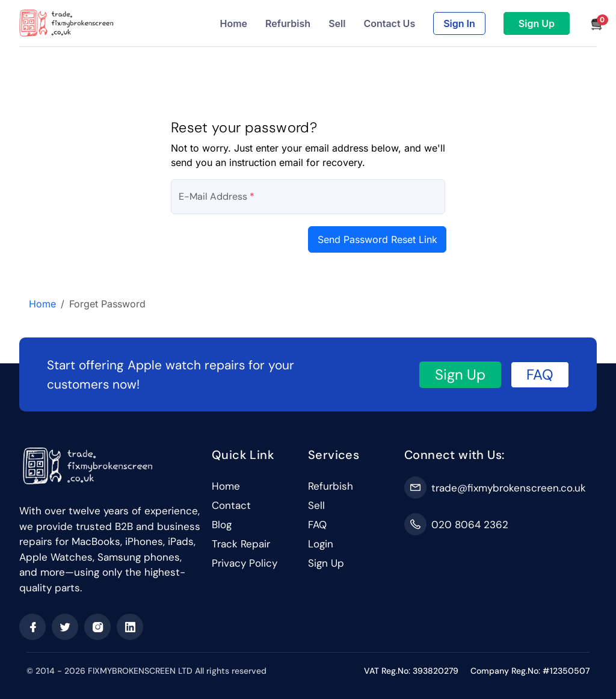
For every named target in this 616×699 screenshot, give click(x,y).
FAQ (540, 374)
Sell (337, 23)
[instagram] (97, 627)
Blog (222, 525)
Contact (231, 505)
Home (234, 23)
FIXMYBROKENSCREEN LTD (140, 671)
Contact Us (389, 23)
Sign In (459, 23)
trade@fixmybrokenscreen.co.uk (509, 488)
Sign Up (537, 23)
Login (321, 544)
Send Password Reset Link (377, 239)
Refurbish (288, 23)
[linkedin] (130, 627)
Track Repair (241, 544)
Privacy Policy (245, 563)
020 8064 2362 (470, 525)
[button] (592, 23)
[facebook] (32, 627)
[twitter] (65, 627)
